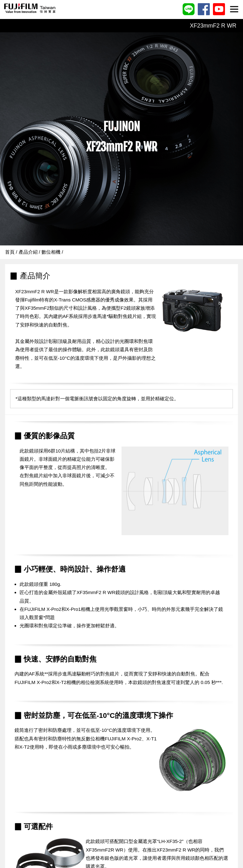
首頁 (10, 252)
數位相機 (51, 252)
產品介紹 (28, 252)
